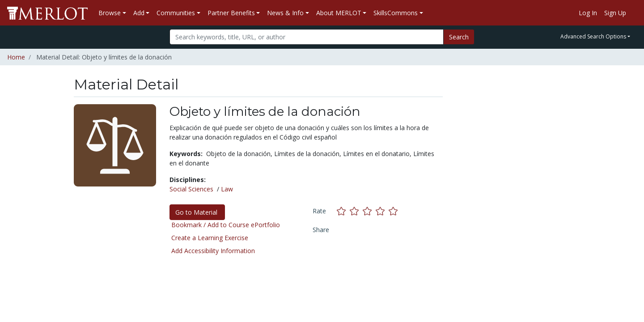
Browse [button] (110, 13)
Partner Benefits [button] (231, 13)
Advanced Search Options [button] (593, 36)
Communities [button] (176, 13)
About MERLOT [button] (339, 13)
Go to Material (197, 212)
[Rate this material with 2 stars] (356, 211)
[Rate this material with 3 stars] (369, 211)
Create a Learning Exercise (210, 238)
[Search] (307, 37)
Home (16, 57)
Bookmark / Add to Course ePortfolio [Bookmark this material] (226, 225)
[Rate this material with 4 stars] (382, 211)
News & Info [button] (285, 13)
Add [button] (139, 13)
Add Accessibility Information (213, 251)
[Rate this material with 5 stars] (394, 211)
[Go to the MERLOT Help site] (633, 13)
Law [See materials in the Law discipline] (227, 189)
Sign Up (615, 13)
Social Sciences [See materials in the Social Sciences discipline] (191, 189)
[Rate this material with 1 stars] (343, 211)
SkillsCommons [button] (396, 13)
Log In (588, 13)
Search (459, 37)
